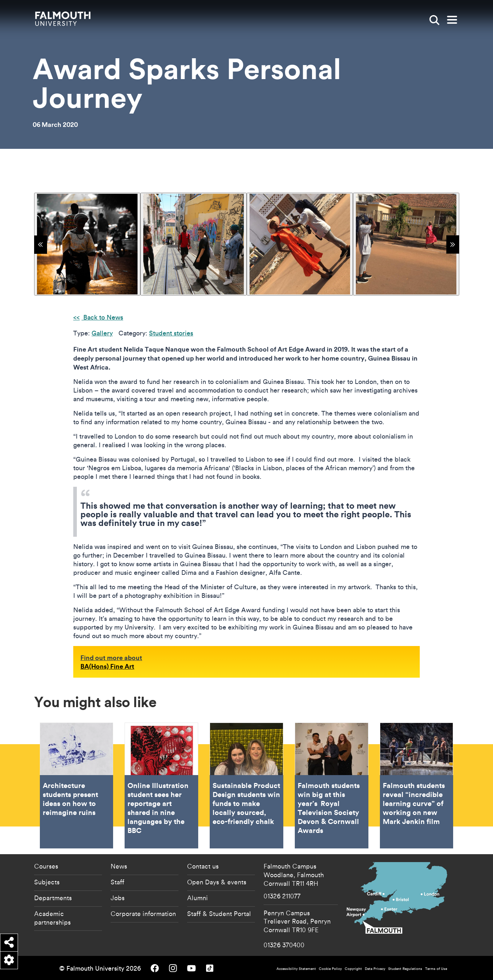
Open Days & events (217, 882)
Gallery (102, 333)
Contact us (203, 866)
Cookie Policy (330, 969)
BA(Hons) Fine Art (107, 666)
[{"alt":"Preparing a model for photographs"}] (300, 244)
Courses (46, 866)
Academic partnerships (52, 918)
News (119, 866)
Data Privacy (375, 969)
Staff (117, 882)
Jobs (118, 898)
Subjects (47, 882)
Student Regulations (405, 969)
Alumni (197, 898)
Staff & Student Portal (219, 913)
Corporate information (143, 913)
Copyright (353, 969)
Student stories (171, 333)
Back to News (102, 317)
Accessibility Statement (296, 969)
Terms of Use (436, 969)
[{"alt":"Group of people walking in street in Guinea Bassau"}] (194, 244)
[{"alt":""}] (406, 244)
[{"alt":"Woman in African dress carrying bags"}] (87, 244)
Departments (53, 898)
